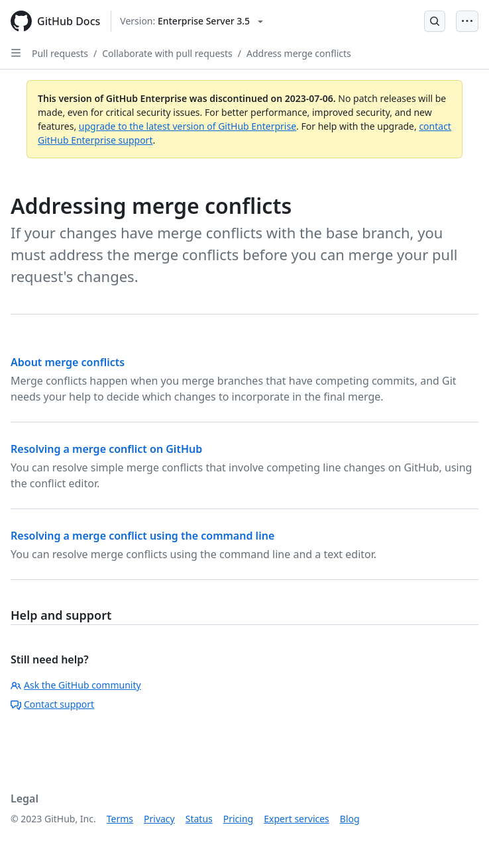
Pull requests (60, 53)
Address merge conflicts (299, 53)
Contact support (52, 704)
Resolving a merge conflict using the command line (142, 536)
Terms (120, 819)
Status (199, 819)
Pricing (238, 819)
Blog (350, 819)
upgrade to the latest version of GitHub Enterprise (188, 126)
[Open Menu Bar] (467, 21)
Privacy (159, 819)
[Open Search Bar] (435, 21)
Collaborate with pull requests (167, 53)
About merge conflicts (68, 362)
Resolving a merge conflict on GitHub (106, 449)
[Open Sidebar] (16, 53)
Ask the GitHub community (76, 685)
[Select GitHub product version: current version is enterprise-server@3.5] (191, 21)
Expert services (297, 819)
